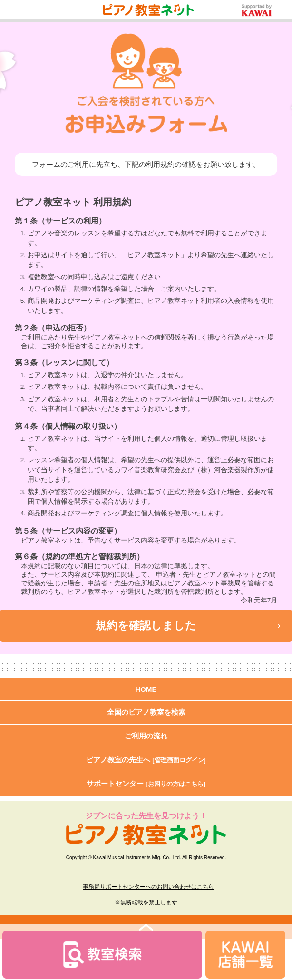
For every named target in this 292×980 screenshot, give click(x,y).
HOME (146, 689)
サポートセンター (146, 783)
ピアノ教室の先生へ (146, 760)
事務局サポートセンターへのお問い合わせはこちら (148, 887)
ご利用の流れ (146, 736)
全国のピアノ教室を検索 (146, 712)
